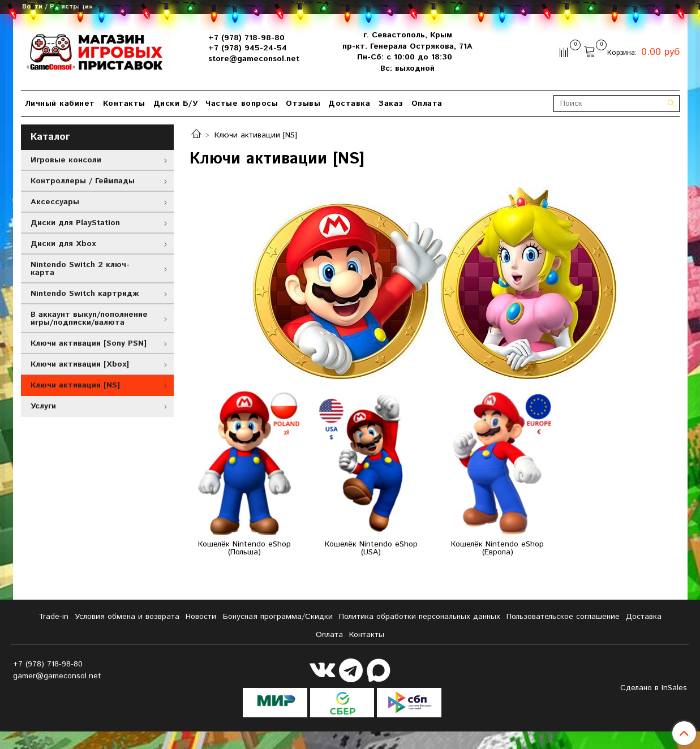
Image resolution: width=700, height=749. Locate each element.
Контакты (124, 104)
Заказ (391, 104)
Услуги (43, 406)
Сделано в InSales (654, 688)
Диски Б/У (176, 104)
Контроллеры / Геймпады (83, 181)
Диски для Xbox (63, 244)
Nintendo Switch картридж (85, 294)
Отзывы (303, 104)
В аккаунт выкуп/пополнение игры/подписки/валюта (89, 318)
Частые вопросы (242, 104)
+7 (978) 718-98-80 (246, 38)
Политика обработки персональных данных (420, 617)
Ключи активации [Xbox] (80, 364)
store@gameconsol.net (254, 59)
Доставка (349, 104)
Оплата (427, 104)
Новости (201, 617)
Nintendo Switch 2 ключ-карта (80, 269)
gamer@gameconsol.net (57, 676)
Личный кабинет (60, 104)
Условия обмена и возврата (127, 617)
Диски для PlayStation (75, 223)
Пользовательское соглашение (563, 617)
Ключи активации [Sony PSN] (89, 343)
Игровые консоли (66, 160)
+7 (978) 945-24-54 (248, 48)
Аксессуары (55, 202)
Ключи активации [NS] (75, 385)
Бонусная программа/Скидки (278, 617)
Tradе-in (53, 617)
